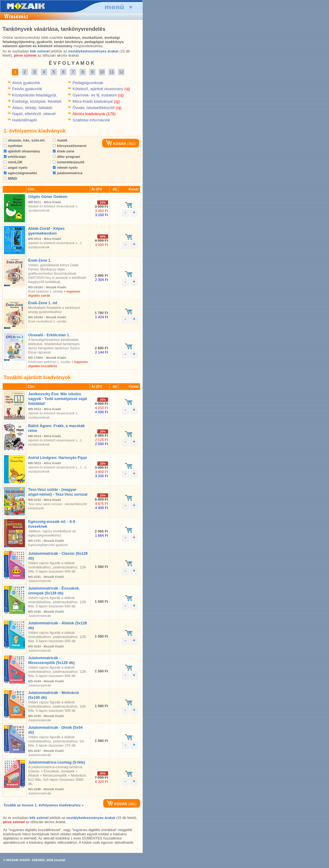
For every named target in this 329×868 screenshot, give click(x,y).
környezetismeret (70, 146)
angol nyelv (16, 168)
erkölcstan (15, 157)
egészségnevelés (20, 173)
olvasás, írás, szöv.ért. (25, 140)
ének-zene (64, 151)
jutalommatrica (68, 173)
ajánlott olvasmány (22, 151)
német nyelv (65, 168)
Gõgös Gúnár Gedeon (48, 197)
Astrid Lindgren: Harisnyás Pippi (57, 458)
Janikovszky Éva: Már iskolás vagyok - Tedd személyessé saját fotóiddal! (58, 399)
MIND (10, 179)
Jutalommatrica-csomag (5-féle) (57, 762)
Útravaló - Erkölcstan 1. (49, 335)
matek (60, 140)
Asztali (60, 860)
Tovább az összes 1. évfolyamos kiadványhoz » (44, 805)
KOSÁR (116, 144)
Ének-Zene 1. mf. (43, 303)
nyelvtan (13, 146)
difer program (67, 157)
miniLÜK (13, 162)
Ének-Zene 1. (40, 260)
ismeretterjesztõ (69, 162)
